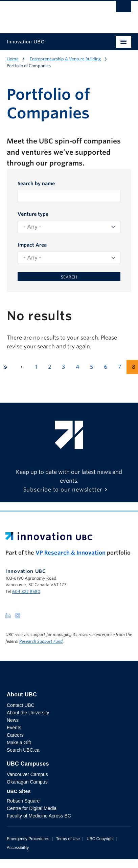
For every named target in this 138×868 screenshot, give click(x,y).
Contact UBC (21, 705)
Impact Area (32, 245)
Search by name (36, 184)
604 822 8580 (26, 591)
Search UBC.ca (23, 750)
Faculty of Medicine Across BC (39, 816)
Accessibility (18, 848)
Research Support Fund (41, 641)
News (13, 720)
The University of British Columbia (50, 14)
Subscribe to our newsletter (63, 490)
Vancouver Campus (27, 774)
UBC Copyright (100, 839)
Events (14, 728)
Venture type (33, 214)
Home (13, 59)
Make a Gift (19, 742)
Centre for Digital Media (32, 808)
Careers (15, 735)
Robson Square (23, 801)
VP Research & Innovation (71, 553)
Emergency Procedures (28, 839)
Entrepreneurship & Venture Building (65, 59)
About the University (28, 713)
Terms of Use (68, 839)
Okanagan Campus (27, 782)
